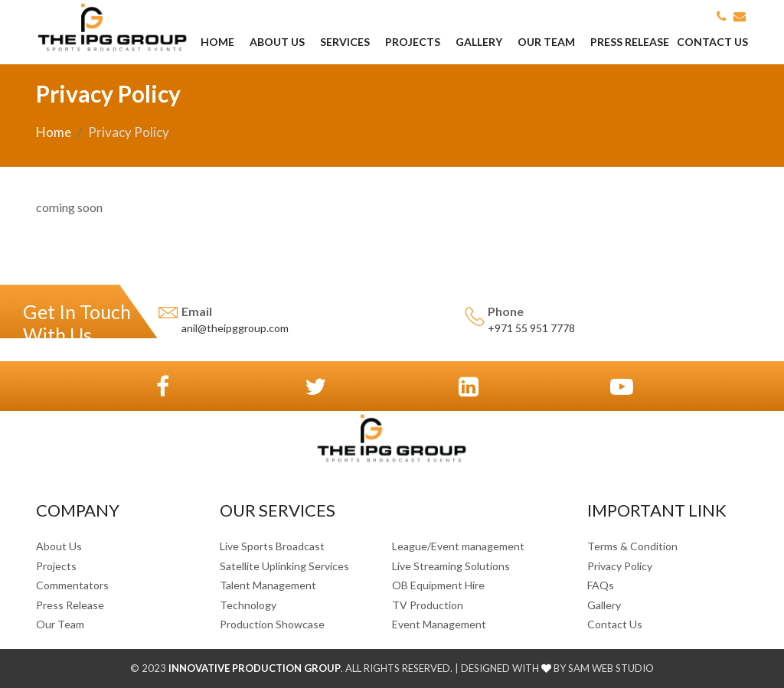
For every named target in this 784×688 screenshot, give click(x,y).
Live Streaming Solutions (451, 566)
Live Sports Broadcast (272, 546)
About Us (277, 42)
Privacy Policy (620, 566)
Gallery (479, 42)
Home (217, 42)
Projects (413, 42)
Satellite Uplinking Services (284, 566)
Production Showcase (272, 624)
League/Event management (458, 546)
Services (345, 42)
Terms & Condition (632, 546)
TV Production (428, 605)
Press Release (630, 42)
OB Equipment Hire (438, 585)
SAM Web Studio (610, 668)
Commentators (72, 585)
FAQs (601, 585)
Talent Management (268, 585)
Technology (248, 605)
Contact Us (712, 42)
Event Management (439, 624)
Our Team (546, 42)
